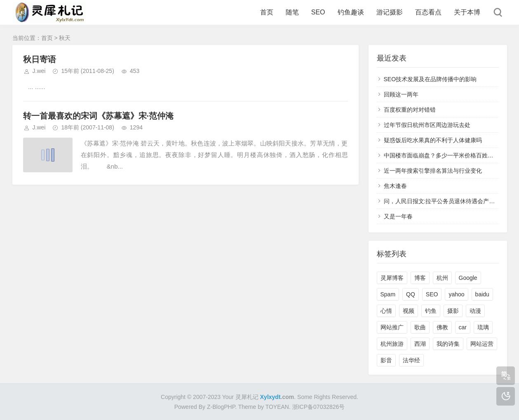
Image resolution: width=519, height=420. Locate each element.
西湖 (420, 344)
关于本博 (467, 12)
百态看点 (428, 12)
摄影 (453, 311)
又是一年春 (398, 216)
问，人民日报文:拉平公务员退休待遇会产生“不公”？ (450, 201)
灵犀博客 (392, 278)
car (463, 327)
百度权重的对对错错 (410, 110)
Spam (388, 294)
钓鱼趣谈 (351, 12)
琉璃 (483, 327)
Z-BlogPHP (221, 407)
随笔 (292, 12)
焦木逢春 (395, 186)
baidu (482, 294)
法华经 (411, 360)
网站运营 (482, 344)
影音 (386, 360)
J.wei (39, 71)
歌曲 (420, 327)
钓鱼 (431, 311)
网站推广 (392, 327)
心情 (386, 311)
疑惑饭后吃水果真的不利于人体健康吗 (433, 140)
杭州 (442, 278)
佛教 (442, 327)
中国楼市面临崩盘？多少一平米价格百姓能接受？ (447, 155)
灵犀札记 (247, 397)
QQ (411, 294)
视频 (409, 311)
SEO (318, 12)
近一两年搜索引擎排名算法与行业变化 (433, 171)
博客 (420, 278)
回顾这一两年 (401, 94)
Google (468, 278)
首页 (267, 12)
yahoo (456, 294)
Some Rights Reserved (327, 397)
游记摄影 (390, 12)
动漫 (475, 311)
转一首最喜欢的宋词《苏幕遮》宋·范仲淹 (99, 116)
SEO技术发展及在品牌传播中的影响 (430, 79)
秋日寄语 (40, 59)
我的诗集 (448, 344)
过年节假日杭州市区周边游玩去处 (427, 125)
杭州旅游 (392, 344)
